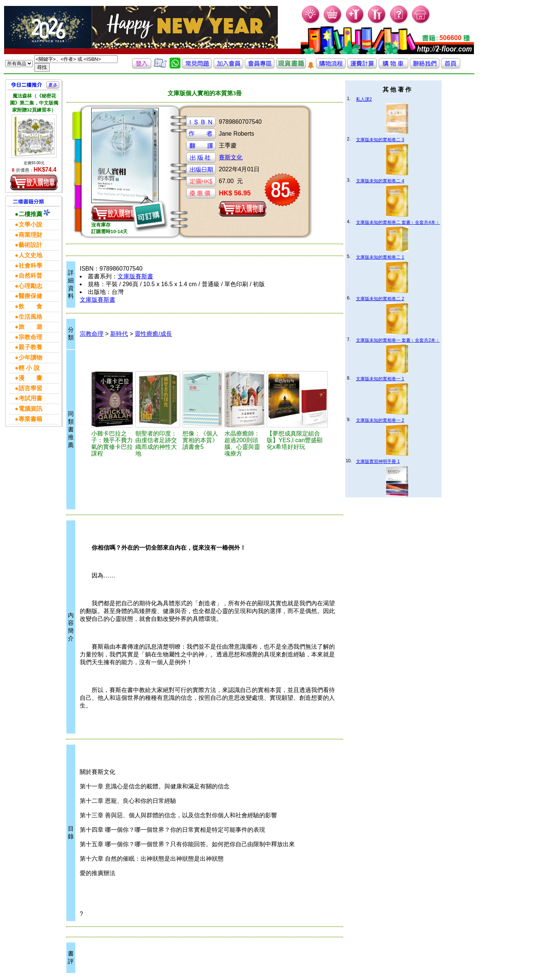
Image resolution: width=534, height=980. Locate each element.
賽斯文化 (231, 157)
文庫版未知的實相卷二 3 (380, 140)
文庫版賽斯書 (135, 276)
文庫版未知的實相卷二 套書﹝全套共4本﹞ (398, 222)
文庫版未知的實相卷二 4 (380, 181)
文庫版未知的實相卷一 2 (380, 420)
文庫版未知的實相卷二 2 (380, 299)
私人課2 (364, 99)
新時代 (119, 334)
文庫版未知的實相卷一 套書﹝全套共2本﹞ (398, 340)
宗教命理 (92, 334)
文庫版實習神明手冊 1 (378, 461)
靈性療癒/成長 (153, 334)
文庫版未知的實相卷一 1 (380, 379)
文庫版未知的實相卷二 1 (380, 257)
